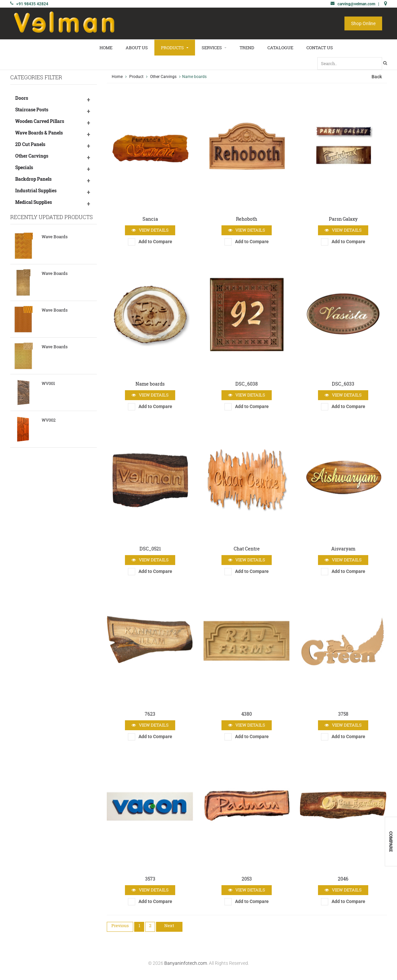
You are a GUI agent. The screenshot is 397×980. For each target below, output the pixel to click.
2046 (343, 879)
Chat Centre (247, 549)
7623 (150, 714)
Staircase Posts (32, 110)
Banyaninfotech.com (186, 963)
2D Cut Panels (30, 144)
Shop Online (363, 23)
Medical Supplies (34, 202)
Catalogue (280, 48)
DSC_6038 (247, 384)
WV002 (49, 420)
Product (136, 77)
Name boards (150, 384)
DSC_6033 (343, 384)
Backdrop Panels (33, 179)
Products (175, 48)
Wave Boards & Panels (39, 133)
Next (169, 925)
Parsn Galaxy (343, 219)
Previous (120, 925)
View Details (150, 230)
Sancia (150, 219)
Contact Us (320, 48)
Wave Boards (55, 237)
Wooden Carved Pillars (40, 121)
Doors (22, 98)
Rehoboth (247, 219)
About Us (137, 48)
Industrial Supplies (36, 190)
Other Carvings (32, 156)
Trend (247, 48)
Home (106, 48)
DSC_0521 (150, 549)
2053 (247, 879)
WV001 (48, 383)
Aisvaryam (343, 549)
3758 (343, 714)
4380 (247, 714)
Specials (24, 167)
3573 (150, 879)
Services (214, 48)
